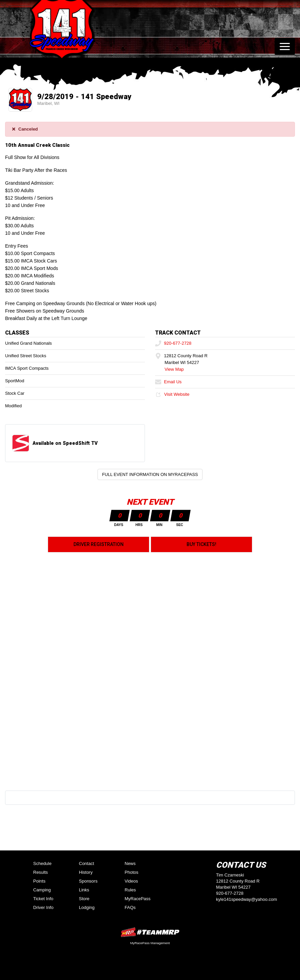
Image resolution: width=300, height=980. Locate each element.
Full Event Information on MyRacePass (150, 474)
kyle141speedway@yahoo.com (247, 899)
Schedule (42, 863)
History (86, 872)
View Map (174, 369)
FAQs (130, 907)
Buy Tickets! (201, 544)
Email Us (168, 382)
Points (39, 881)
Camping (42, 890)
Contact (87, 863)
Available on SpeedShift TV (65, 443)
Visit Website (172, 394)
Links (84, 890)
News (130, 863)
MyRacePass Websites (150, 932)
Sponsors (88, 881)
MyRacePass (138, 899)
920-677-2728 (173, 343)
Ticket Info (43, 899)
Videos (131, 881)
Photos (131, 872)
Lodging (87, 907)
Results (40, 872)
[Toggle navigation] (285, 46)
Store (84, 899)
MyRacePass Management (150, 943)
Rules (130, 890)
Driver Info (43, 907)
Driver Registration (99, 544)
